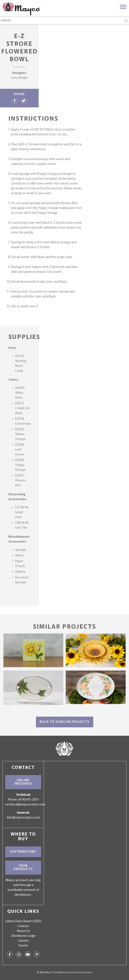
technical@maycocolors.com (25, 805)
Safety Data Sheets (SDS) (23, 921)
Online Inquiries (23, 782)
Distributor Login (23, 936)
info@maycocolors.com (23, 818)
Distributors (23, 852)
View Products (23, 868)
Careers (23, 941)
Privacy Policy (85, 973)
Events (23, 946)
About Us (23, 931)
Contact (23, 926)
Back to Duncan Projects (65, 722)
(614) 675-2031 (28, 800)
